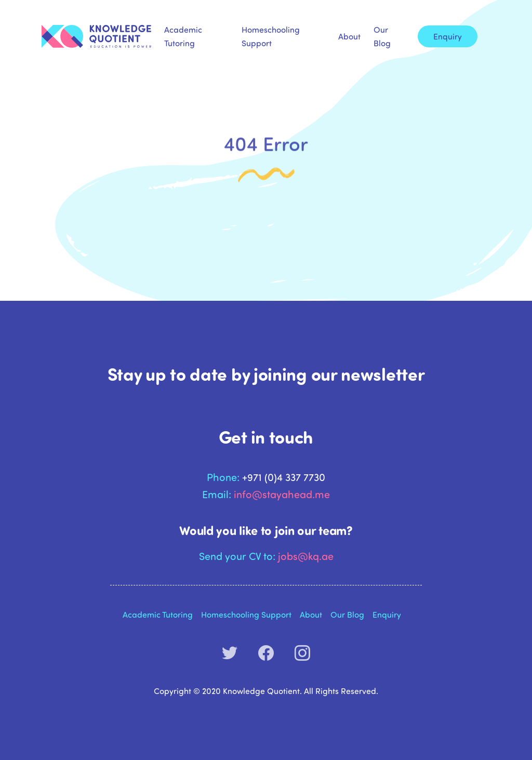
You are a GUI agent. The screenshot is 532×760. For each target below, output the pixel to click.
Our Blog (382, 36)
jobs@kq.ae (306, 556)
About (349, 36)
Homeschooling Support (271, 36)
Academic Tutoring (183, 36)
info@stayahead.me (282, 494)
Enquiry (448, 36)
